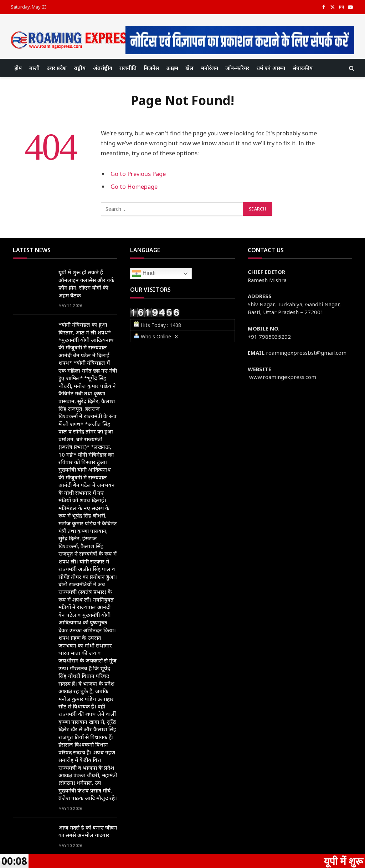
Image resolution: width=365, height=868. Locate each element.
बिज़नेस (151, 68)
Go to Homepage (134, 186)
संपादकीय (303, 68)
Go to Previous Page (138, 174)
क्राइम (172, 68)
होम (18, 68)
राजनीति (128, 68)
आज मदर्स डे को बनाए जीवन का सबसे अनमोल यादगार (88, 831)
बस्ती (34, 68)
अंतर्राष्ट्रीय (103, 68)
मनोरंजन (210, 68)
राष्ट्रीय (80, 68)
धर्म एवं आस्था (271, 68)
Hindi (144, 274)
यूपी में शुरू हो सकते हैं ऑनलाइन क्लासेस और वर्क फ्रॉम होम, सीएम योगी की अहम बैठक (86, 284)
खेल (189, 68)
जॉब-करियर (237, 68)
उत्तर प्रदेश (57, 68)
